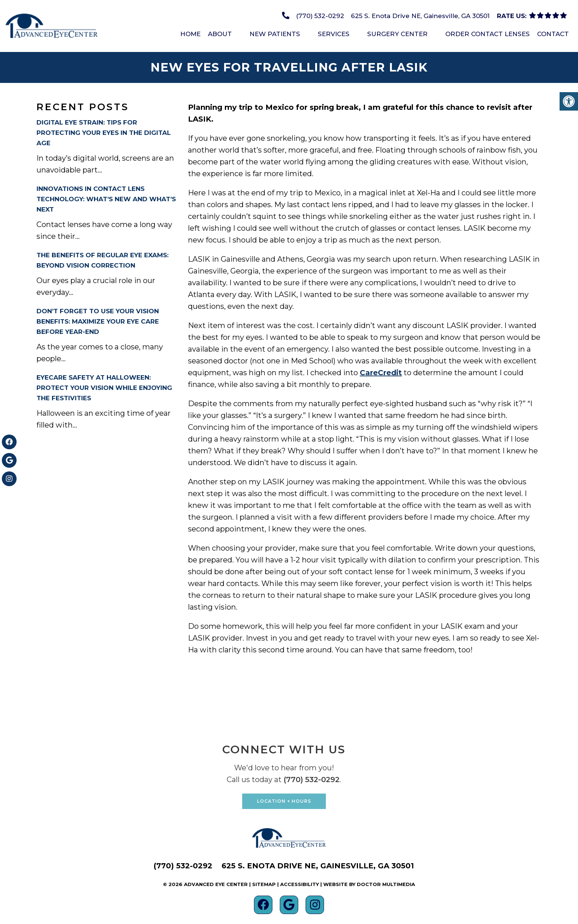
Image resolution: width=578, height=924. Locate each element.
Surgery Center (397, 34)
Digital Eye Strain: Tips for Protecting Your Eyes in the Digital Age (104, 133)
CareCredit (381, 373)
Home (190, 34)
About (220, 34)
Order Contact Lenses (488, 34)
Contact (553, 34)
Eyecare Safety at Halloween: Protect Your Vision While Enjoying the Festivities (104, 388)
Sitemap (264, 884)
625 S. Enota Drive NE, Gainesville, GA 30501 (420, 16)
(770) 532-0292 (320, 16)
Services (334, 34)
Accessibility (300, 884)
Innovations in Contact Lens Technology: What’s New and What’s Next (106, 199)
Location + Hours (284, 801)
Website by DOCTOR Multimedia (369, 884)
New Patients (275, 34)
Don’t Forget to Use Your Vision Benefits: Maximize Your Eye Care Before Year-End (98, 321)
